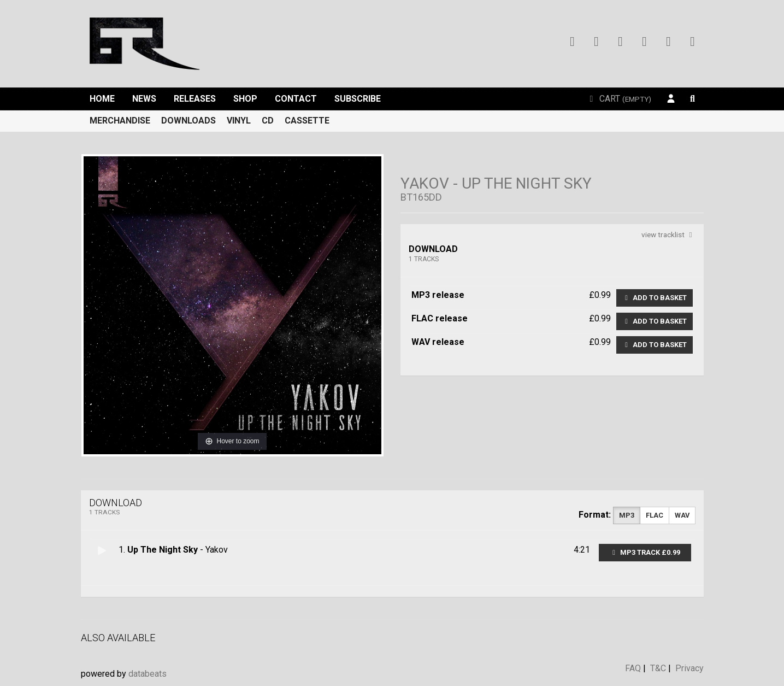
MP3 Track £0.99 (645, 552)
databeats (148, 674)
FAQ (633, 668)
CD (268, 121)
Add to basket (655, 298)
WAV (682, 515)
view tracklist (668, 234)
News (144, 99)
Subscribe (358, 99)
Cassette (307, 121)
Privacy (689, 668)
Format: (595, 515)
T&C (658, 668)
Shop (245, 99)
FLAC (655, 515)
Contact (296, 99)
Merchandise (120, 121)
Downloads (188, 121)
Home (102, 99)
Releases (195, 99)
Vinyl (239, 121)
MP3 (627, 515)
